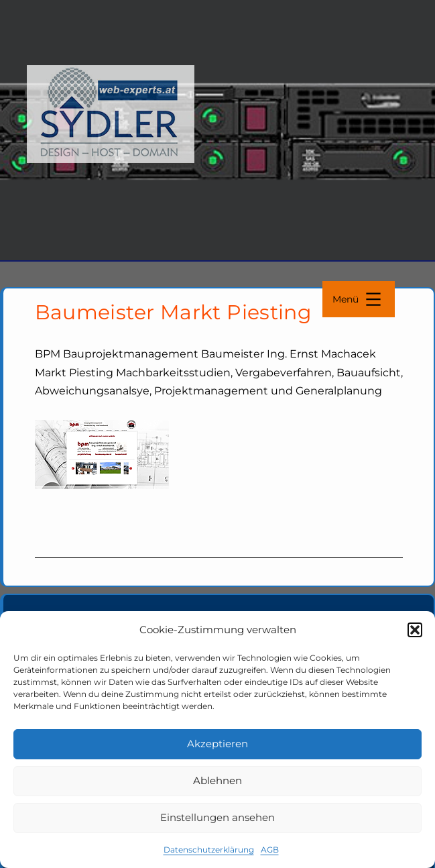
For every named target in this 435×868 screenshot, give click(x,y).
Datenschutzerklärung (209, 850)
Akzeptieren (217, 744)
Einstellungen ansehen (217, 817)
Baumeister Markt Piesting (174, 312)
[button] (415, 630)
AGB (270, 850)
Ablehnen (217, 780)
